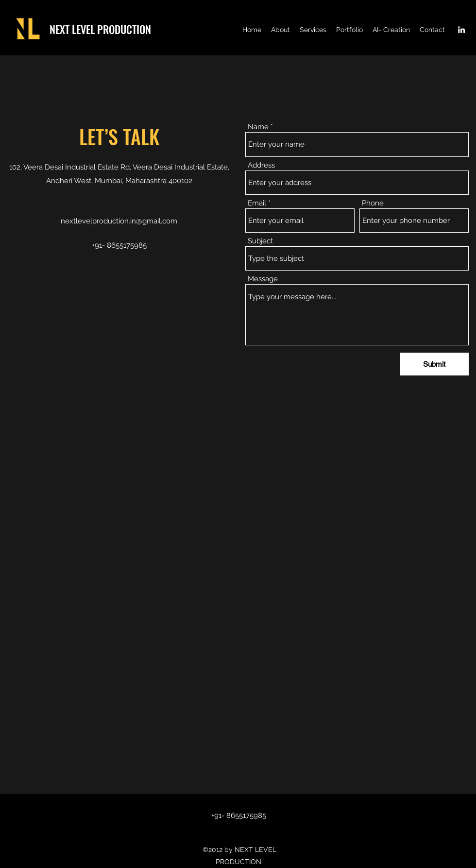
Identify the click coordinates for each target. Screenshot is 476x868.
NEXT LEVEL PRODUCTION (100, 29)
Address (261, 165)
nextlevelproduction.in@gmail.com (119, 221)
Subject (260, 241)
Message (263, 279)
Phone (373, 203)
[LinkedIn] (461, 30)
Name (258, 127)
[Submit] (434, 364)
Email (257, 203)
